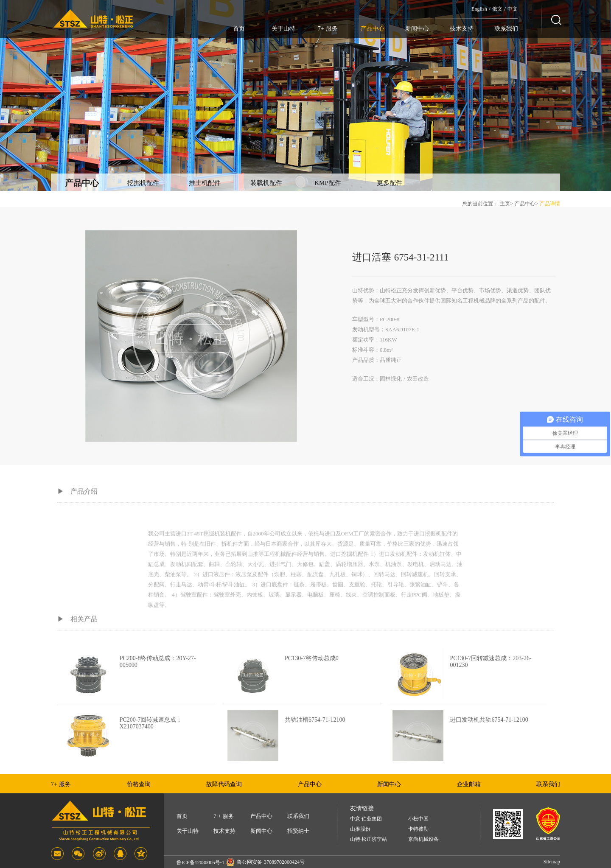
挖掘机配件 (143, 183)
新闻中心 (417, 29)
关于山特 (283, 29)
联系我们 (506, 29)
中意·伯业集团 (366, 819)
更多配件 (390, 183)
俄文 (497, 9)
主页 (505, 204)
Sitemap (552, 862)
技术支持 (462, 29)
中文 (513, 9)
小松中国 (418, 819)
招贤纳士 (298, 831)
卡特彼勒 (418, 829)
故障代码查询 (224, 784)
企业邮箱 (469, 784)
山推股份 (360, 829)
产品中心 (373, 29)
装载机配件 (266, 183)
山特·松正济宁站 (369, 839)
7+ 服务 (328, 29)
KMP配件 (328, 183)
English (479, 9)
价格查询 (139, 784)
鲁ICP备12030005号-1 (200, 862)
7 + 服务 (224, 816)
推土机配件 (205, 183)
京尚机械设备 (423, 839)
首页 (239, 29)
